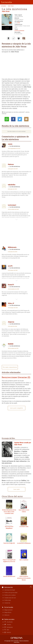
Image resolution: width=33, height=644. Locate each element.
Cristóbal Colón (24, 526)
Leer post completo (16, 408)
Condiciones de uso (10, 598)
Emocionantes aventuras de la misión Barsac (24, 578)
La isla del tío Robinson (24, 543)
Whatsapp (7, 119)
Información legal (10, 590)
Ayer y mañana (24, 560)
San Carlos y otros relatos (24, 511)
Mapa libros (8, 612)
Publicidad (8, 600)
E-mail (26, 119)
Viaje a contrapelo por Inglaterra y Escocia (9, 561)
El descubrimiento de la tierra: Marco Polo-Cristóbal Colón (9, 512)
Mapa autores (8, 610)
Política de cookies (10, 595)
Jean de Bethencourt (9, 576)
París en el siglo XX (9, 543)
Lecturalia (3, 6)
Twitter (9, 625)
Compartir (13, 119)
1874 (19, 23)
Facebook (9, 622)
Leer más (17, 489)
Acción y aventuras (19, 31)
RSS (8, 630)
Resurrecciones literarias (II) (16, 377)
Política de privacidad (11, 593)
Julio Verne (11, 6)
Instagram (10, 627)
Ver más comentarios (10, 367)
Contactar (7, 603)
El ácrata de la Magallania (9, 527)
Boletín (9, 632)
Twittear (20, 119)
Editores (7, 615)
